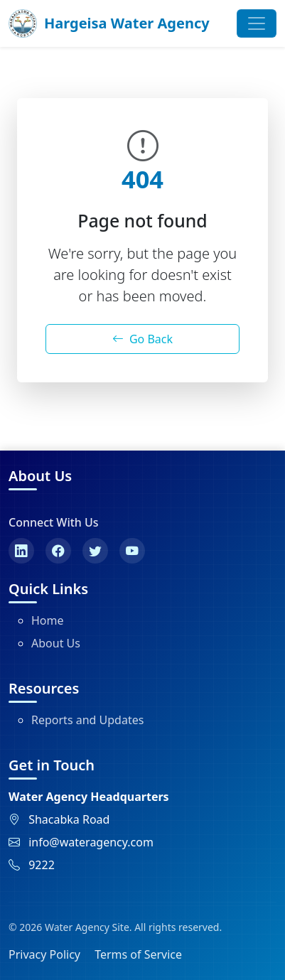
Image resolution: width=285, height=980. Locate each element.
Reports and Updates (87, 720)
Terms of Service (138, 954)
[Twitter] (95, 551)
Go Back (142, 339)
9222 (42, 865)
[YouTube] (132, 551)
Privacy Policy (44, 954)
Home (48, 620)
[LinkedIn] (21, 551)
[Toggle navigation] (257, 23)
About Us (56, 643)
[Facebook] (58, 551)
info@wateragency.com (91, 842)
